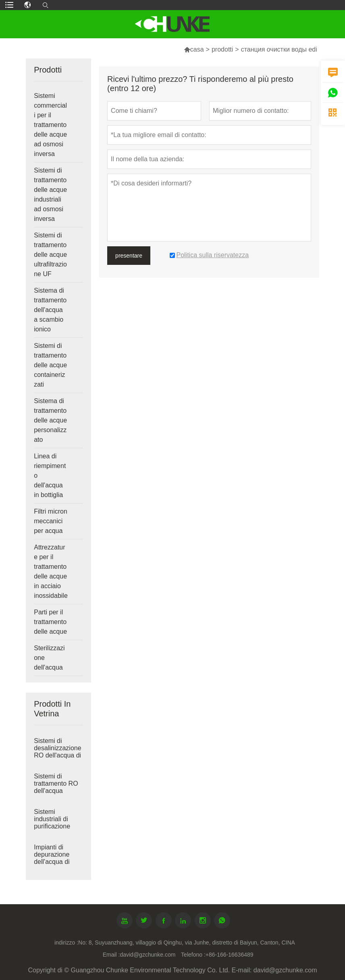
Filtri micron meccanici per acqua (51, 521)
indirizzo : (66, 943)
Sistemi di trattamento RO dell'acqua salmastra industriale (56, 791)
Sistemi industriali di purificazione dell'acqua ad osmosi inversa (55, 826)
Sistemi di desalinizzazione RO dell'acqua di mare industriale (57, 752)
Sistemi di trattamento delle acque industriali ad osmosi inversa (50, 195)
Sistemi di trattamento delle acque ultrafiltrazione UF (50, 255)
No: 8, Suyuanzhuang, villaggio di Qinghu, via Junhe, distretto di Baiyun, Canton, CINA (187, 943)
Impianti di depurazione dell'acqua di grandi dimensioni (52, 862)
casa (197, 49)
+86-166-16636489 (230, 955)
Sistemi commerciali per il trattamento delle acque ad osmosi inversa (50, 125)
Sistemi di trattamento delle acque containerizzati (50, 365)
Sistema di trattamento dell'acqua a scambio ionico (50, 310)
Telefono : (193, 955)
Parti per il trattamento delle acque (50, 622)
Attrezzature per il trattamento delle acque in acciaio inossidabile (51, 571)
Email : (111, 955)
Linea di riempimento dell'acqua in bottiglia (50, 475)
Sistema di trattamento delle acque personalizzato (50, 420)
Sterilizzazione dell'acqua (49, 658)
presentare (129, 256)
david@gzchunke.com (148, 955)
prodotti (222, 49)
